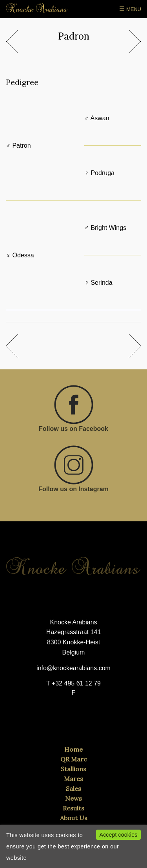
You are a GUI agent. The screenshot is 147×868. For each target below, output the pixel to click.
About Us (74, 818)
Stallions (73, 769)
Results (73, 808)
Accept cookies (119, 835)
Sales (73, 788)
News (73, 798)
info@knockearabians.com (73, 668)
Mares (73, 779)
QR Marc (74, 759)
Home (73, 749)
